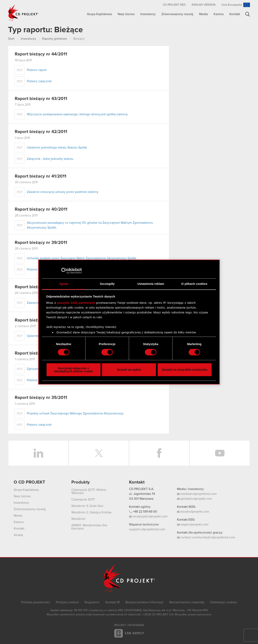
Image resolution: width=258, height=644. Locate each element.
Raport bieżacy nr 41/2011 (41, 176)
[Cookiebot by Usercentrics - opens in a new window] (64, 271)
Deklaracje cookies (224, 602)
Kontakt (235, 14)
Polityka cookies (67, 602)
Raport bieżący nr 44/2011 (41, 54)
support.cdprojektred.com (147, 529)
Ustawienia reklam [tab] (151, 284)
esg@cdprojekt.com (193, 524)
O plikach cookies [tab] (194, 284)
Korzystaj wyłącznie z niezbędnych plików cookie (73, 370)
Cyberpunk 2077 (83, 499)
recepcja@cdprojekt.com (148, 516)
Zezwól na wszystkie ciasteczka (185, 370)
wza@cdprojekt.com (193, 512)
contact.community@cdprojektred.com (206, 537)
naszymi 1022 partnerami (76, 303)
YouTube (220, 453)
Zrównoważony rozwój (177, 14)
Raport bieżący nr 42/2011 (41, 132)
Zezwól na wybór (129, 370)
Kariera (219, 14)
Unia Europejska (232, 5)
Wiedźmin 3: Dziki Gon (87, 506)
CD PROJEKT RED (174, 5)
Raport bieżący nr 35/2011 (41, 398)
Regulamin (92, 602)
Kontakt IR (113, 602)
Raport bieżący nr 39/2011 (41, 243)
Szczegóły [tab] (107, 284)
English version (204, 5)
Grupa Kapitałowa (99, 14)
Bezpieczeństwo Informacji (144, 602)
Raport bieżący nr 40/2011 (41, 209)
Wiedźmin (78, 519)
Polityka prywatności (36, 602)
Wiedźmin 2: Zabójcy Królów (91, 512)
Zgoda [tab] (64, 284)
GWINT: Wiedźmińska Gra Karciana (89, 527)
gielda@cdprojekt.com (195, 499)
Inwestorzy (148, 14)
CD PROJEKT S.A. (142, 489)
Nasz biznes (126, 14)
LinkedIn (38, 453)
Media (203, 14)
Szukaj (248, 14)
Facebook (159, 453)
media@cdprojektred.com (197, 494)
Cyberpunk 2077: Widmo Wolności (89, 491)
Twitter (99, 453)
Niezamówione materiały (187, 602)
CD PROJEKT (23, 13)
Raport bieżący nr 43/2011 (41, 99)
